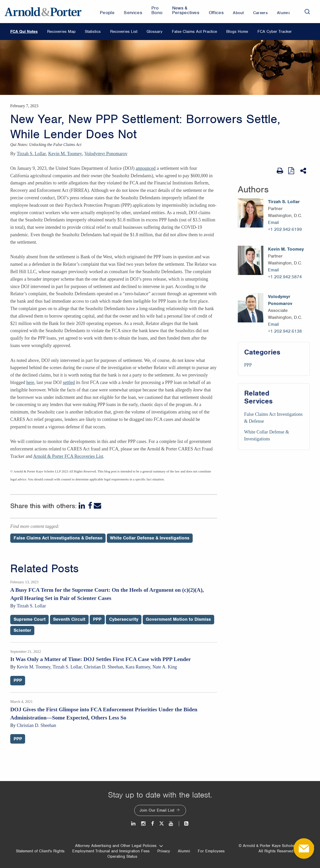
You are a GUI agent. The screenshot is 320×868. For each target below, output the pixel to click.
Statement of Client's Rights (40, 851)
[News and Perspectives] (184, 823)
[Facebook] (90, 506)
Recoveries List (124, 32)
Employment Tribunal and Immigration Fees (111, 851)
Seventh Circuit (69, 619)
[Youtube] (171, 823)
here (30, 382)
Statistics (93, 32)
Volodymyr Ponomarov (106, 154)
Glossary (154, 32)
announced (146, 168)
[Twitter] (161, 823)
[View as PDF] (292, 171)
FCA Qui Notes (24, 32)
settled (69, 382)
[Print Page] (280, 171)
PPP (248, 365)
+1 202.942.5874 (285, 277)
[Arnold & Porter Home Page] (43, 12)
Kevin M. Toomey (65, 154)
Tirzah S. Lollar (32, 154)
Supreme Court (30, 619)
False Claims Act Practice (194, 32)
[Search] (307, 12)
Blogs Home (237, 32)
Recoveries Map (61, 32)
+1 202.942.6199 (285, 229)
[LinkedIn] (82, 506)
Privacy (164, 851)
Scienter (22, 630)
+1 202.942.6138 (285, 331)
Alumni (184, 851)
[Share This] (304, 171)
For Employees (211, 851)
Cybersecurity (124, 619)
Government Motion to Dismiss (178, 619)
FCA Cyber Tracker (275, 32)
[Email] (97, 506)
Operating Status (122, 856)
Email (273, 222)
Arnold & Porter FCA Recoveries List (68, 456)
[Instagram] (144, 823)
